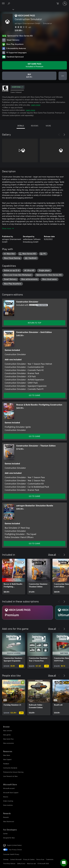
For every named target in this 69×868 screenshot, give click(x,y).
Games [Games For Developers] (5, 834)
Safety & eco (21, 863)
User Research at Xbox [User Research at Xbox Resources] (10, 776)
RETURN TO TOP (34, 323)
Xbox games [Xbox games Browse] (7, 735)
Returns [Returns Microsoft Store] (6, 797)
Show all (52, 554)
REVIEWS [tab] (35, 126)
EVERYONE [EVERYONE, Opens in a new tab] (18, 87)
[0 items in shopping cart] (59, 4)
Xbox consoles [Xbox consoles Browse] (8, 731)
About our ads (31, 863)
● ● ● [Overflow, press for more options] (63, 76)
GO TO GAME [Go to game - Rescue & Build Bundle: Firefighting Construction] (34, 436)
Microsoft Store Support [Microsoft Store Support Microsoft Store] (11, 793)
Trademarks (50, 859)
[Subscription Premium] (28, 613)
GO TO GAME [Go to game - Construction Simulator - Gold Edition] (34, 395)
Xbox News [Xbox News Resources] (7, 755)
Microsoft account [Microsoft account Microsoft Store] (9, 788)
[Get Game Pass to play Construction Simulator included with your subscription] (34, 65)
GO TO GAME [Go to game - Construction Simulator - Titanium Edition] (34, 496)
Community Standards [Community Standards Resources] (10, 768)
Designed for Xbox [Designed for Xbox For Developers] (9, 838)
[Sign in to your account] (65, 4)
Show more (8, 228)
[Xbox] (7, 9)
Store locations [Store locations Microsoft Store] (8, 805)
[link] (14, 577)
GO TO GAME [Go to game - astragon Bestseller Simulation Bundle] (34, 543)
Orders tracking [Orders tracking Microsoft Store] (8, 801)
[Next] (64, 135)
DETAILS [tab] (21, 126)
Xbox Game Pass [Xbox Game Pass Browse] (8, 739)
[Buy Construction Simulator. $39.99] (29, 76)
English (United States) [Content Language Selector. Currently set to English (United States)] (14, 845)
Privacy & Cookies (29, 859)
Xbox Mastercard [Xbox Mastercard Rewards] (9, 821)
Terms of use (40, 859)
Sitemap (6, 859)
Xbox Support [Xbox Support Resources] (7, 759)
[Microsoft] (34, 2)
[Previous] (59, 135)
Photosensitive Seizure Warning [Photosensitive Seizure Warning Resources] (13, 772)
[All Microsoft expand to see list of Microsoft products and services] (3, 4)
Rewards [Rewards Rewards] (6, 817)
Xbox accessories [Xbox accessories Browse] (9, 743)
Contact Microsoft (16, 859)
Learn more (36, 105)
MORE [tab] (48, 126)
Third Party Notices (9, 863)
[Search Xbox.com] (9, 3)
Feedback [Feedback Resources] (6, 764)
